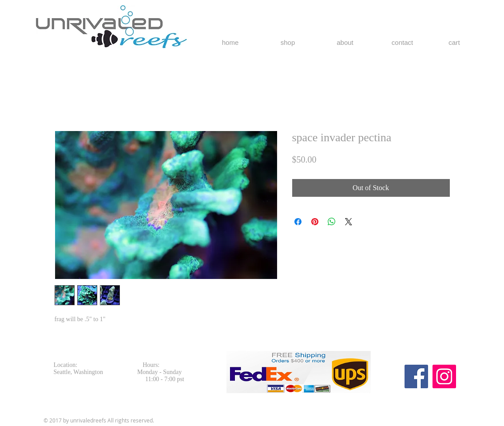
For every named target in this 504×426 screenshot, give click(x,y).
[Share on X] (349, 222)
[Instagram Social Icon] (444, 376)
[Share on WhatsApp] (332, 222)
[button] (459, 43)
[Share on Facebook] (298, 222)
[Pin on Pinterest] (315, 222)
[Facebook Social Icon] (416, 376)
